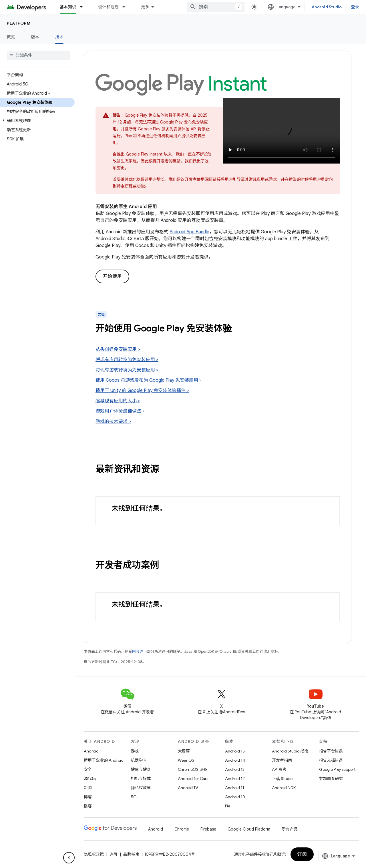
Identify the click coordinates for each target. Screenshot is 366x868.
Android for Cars (193, 779)
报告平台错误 (331, 751)
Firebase (208, 829)
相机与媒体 (141, 779)
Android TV (188, 788)
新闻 (88, 788)
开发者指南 (282, 760)
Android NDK (284, 788)
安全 (88, 769)
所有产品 (290, 829)
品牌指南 (131, 854)
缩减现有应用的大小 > (118, 401)
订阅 (302, 854)
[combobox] (216, 7)
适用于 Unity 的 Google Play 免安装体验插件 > (142, 391)
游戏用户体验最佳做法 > (120, 411)
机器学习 (139, 760)
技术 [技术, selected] (59, 37)
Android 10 (235, 797)
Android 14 (235, 760)
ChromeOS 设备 (193, 769)
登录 (355, 7)
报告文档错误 (331, 760)
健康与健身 (141, 769)
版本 (35, 37)
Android (91, 751)
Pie (228, 806)
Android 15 (235, 751)
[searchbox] (38, 55)
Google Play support (337, 769)
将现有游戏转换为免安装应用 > (127, 370)
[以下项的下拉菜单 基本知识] (84, 7)
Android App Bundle (189, 232)
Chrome (182, 829)
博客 (88, 797)
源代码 (90, 779)
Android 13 (235, 769)
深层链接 (213, 179)
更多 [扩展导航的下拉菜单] (145, 7)
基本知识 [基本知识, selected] (68, 7)
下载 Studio (282, 779)
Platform (19, 23)
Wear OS (186, 760)
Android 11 (235, 788)
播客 (88, 806)
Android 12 (235, 779)
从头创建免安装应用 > (118, 349)
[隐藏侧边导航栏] (69, 858)
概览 (11, 37)
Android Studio (327, 7)
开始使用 (112, 276)
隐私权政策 (141, 788)
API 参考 (279, 769)
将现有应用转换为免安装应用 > (127, 360)
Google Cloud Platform (249, 829)
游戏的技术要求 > (113, 421)
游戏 (135, 751)
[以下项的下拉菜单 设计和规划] (126, 7)
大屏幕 (184, 751)
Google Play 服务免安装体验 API (167, 129)
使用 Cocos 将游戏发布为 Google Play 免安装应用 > (149, 380)
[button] (37, 121)
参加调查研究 (331, 779)
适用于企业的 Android (104, 760)
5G (134, 797)
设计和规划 (109, 7)
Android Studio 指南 (290, 751)
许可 (114, 854)
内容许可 (140, 651)
